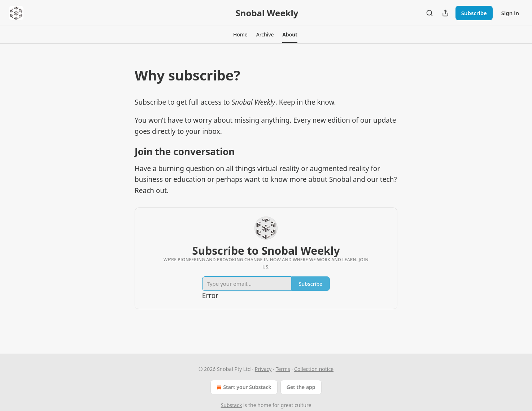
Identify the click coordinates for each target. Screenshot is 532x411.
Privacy (263, 369)
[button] (240, 35)
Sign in (510, 13)
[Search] (429, 13)
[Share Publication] (445, 13)
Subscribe (474, 13)
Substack (232, 405)
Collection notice (314, 369)
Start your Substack (243, 387)
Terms (283, 369)
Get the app (301, 387)
